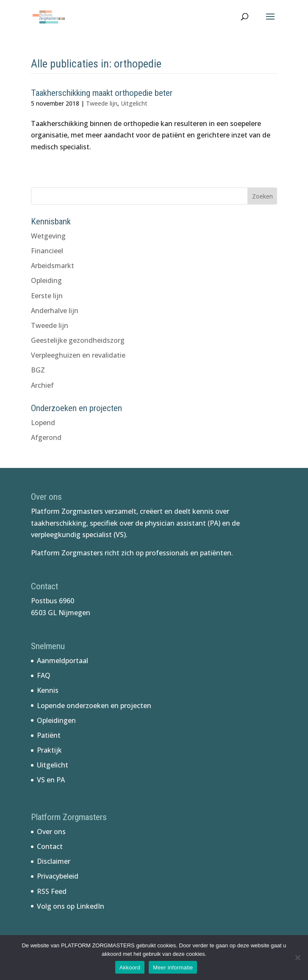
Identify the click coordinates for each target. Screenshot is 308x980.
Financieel (47, 251)
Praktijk (49, 750)
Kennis (48, 690)
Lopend (43, 423)
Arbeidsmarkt (53, 266)
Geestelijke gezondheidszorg (78, 340)
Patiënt (49, 735)
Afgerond (46, 437)
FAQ (44, 675)
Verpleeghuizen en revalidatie (78, 355)
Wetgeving (48, 236)
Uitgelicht (134, 103)
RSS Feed (52, 891)
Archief (42, 385)
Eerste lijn (47, 296)
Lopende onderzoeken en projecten (94, 706)
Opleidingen (56, 720)
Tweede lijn (102, 103)
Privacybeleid (58, 876)
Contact (50, 846)
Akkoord (130, 967)
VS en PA (51, 780)
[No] (297, 958)
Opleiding (46, 280)
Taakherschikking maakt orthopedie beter (102, 93)
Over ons (51, 832)
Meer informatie (173, 967)
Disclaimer (54, 861)
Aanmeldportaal (62, 661)
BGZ (38, 370)
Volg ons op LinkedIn (71, 906)
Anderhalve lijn (55, 311)
